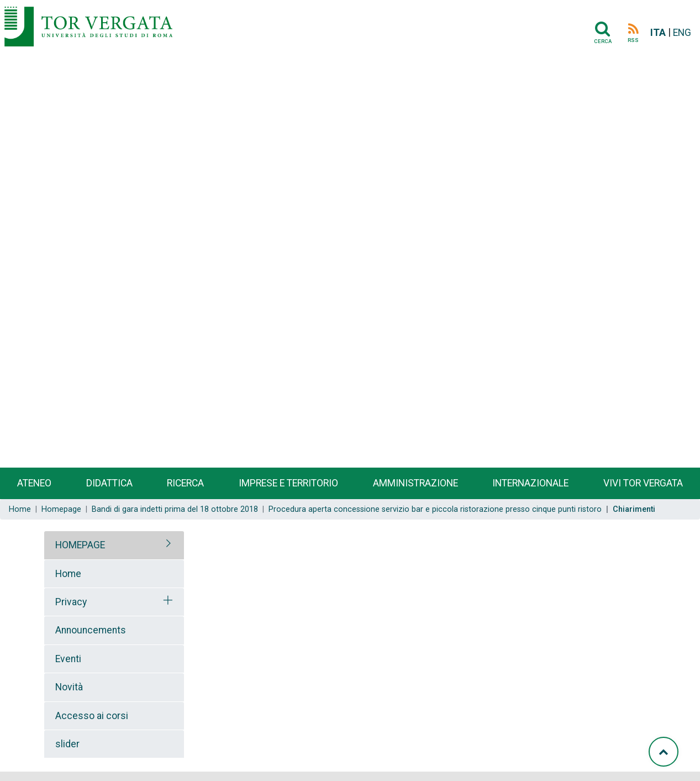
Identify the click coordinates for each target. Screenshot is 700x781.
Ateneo (34, 483)
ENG (682, 33)
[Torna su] (664, 752)
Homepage (61, 509)
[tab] (114, 545)
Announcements (91, 630)
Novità (69, 687)
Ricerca (185, 483)
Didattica (109, 483)
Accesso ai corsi (92, 716)
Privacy (71, 602)
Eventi (68, 659)
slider (67, 744)
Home (20, 509)
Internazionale (530, 483)
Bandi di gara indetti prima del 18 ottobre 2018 (175, 509)
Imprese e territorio (288, 483)
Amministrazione (415, 483)
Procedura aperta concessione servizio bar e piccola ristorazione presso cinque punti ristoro (435, 509)
